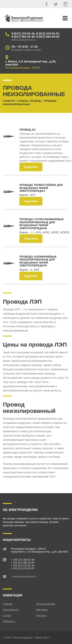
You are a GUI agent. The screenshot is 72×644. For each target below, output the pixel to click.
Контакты (41, 615)
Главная (8, 604)
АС (32, 232)
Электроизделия (46, 604)
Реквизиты (9, 621)
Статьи (7, 615)
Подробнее (31, 167)
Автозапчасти (11, 610)
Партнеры (42, 610)
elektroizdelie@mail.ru (25, 576)
